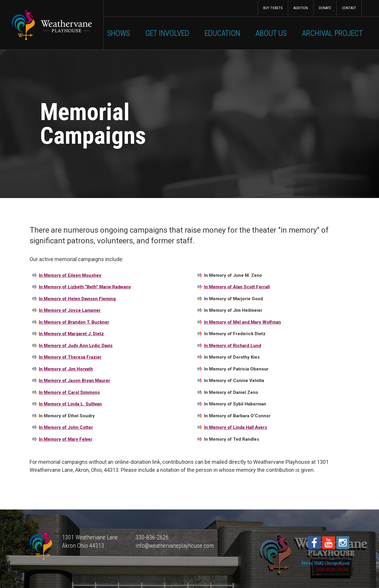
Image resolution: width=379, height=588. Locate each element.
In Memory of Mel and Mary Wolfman (243, 322)
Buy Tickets (273, 8)
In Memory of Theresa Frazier (70, 357)
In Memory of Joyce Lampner (70, 310)
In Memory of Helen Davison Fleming (77, 299)
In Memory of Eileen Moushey (70, 275)
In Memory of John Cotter (66, 427)
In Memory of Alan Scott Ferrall (237, 287)
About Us (271, 33)
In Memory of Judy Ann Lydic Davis (76, 346)
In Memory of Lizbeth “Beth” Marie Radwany (85, 287)
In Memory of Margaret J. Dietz (71, 334)
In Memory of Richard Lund (233, 346)
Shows (119, 33)
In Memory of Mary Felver (66, 439)
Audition (301, 8)
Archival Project (332, 33)
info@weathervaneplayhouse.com (175, 546)
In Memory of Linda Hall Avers (236, 427)
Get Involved (167, 33)
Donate (325, 8)
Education (222, 33)
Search (370, 8)
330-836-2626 (152, 537)
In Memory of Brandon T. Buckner (74, 322)
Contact (349, 8)
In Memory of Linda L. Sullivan (70, 404)
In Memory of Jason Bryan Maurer (74, 381)
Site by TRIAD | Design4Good (325, 563)
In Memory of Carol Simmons (69, 392)
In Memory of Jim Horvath (66, 369)
